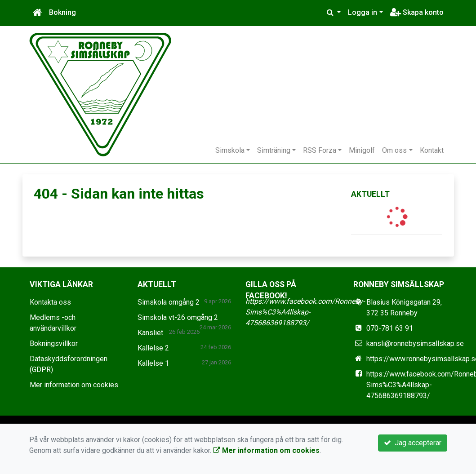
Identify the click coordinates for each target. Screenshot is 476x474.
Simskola (230, 150)
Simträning (274, 150)
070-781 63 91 (390, 328)
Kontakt (432, 150)
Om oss (394, 150)
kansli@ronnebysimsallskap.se (415, 343)
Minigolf (362, 150)
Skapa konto (417, 12)
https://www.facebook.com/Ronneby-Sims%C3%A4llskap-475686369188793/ (305, 312)
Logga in (363, 12)
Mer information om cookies (74, 385)
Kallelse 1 (153, 363)
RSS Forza (320, 150)
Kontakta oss (50, 302)
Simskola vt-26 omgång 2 (178, 317)
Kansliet (150, 333)
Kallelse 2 (153, 348)
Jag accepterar (413, 443)
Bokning (62, 12)
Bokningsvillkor (54, 343)
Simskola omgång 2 (169, 302)
